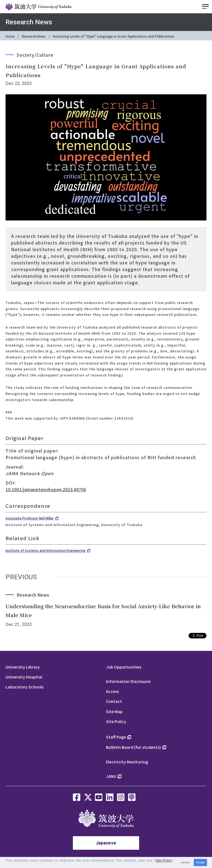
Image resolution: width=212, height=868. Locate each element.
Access (112, 691)
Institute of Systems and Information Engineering (46, 550)
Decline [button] (185, 862)
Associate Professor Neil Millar (30, 518)
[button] (6, 865)
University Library (23, 667)
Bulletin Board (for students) (133, 747)
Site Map (114, 711)
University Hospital (24, 677)
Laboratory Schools (25, 687)
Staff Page (116, 737)
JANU (111, 776)
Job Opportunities (124, 667)
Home (10, 36)
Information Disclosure (128, 681)
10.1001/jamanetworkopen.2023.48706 (46, 489)
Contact (114, 701)
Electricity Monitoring (127, 762)
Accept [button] (200, 862)
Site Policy (116, 721)
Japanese (106, 843)
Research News (34, 36)
